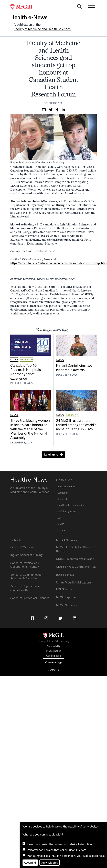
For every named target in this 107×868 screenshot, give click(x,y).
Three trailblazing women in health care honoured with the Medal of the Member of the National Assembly (30, 429)
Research (27, 360)
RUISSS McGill (66, 575)
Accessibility (54, 646)
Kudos (14, 360)
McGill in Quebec (67, 512)
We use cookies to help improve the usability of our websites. (61, 826)
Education (63, 493)
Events (61, 530)
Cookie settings (54, 662)
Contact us (54, 670)
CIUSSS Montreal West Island (75, 559)
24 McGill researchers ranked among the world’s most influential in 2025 (76, 425)
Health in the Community (71, 505)
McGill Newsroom (67, 605)
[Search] (79, 7)
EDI (59, 518)
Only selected (50, 863)
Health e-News (29, 17)
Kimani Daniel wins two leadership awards (74, 367)
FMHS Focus (64, 589)
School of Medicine (22, 547)
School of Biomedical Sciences (30, 598)
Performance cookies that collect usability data (57, 850)
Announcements (66, 486)
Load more (51, 455)
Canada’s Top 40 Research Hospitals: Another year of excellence (26, 372)
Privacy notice (54, 651)
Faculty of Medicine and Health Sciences (42, 29)
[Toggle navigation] (92, 6)
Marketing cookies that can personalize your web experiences (66, 856)
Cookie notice (54, 656)
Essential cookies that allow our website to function (59, 844)
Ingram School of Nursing (26, 555)
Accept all (30, 863)
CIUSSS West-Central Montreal (76, 567)
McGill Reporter (66, 597)
